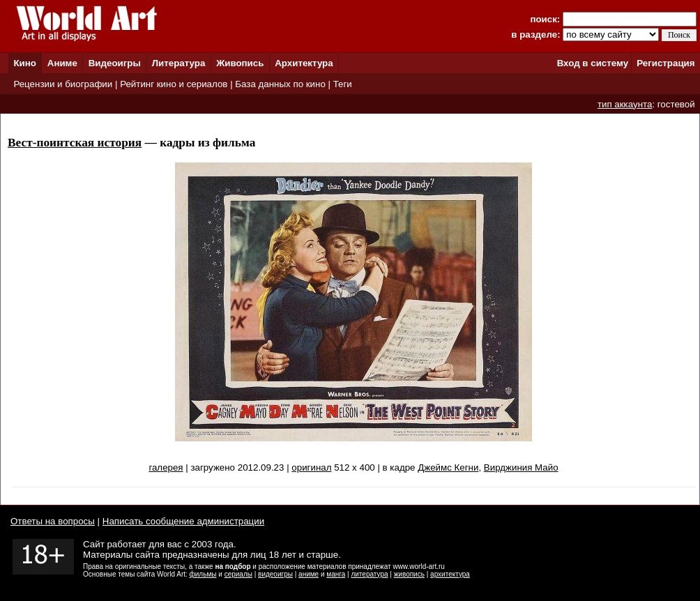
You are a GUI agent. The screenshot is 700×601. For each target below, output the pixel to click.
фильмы (203, 574)
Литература (179, 63)
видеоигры (275, 574)
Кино (25, 63)
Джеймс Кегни (448, 467)
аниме (309, 574)
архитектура (450, 574)
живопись (409, 574)
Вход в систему (593, 63)
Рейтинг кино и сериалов (174, 84)
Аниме (62, 63)
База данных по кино (280, 84)
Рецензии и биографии (63, 84)
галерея (166, 467)
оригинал (311, 467)
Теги (343, 84)
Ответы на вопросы (53, 521)
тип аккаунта (625, 104)
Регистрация (665, 63)
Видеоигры (115, 63)
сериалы (238, 574)
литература (369, 574)
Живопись (240, 63)
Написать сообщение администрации (183, 521)
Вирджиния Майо (521, 467)
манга (336, 574)
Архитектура (304, 63)
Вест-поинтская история (75, 143)
